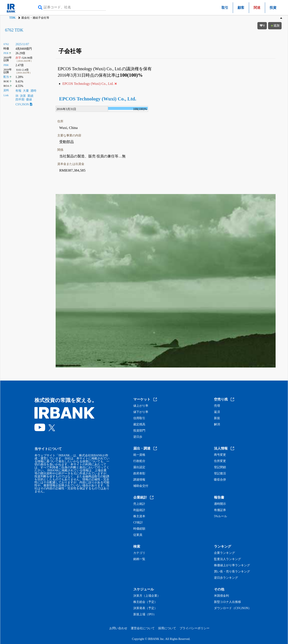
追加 (275, 26)
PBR (6, 65)
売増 (217, 406)
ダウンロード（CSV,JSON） (233, 608)
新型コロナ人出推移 (227, 602)
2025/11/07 (22, 44)
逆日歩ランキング (226, 578)
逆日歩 (138, 437)
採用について (167, 628)
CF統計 (138, 523)
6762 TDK (14, 30)
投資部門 (139, 431)
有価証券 (220, 510)
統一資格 (139, 455)
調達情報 (139, 480)
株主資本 (139, 516)
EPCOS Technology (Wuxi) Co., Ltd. (98, 99)
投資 (273, 8)
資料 (6, 90)
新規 (217, 418)
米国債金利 (221, 596)
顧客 (241, 8)
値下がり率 (141, 412)
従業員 (138, 535)
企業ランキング (224, 553)
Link (6, 95)
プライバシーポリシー (194, 628)
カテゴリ (139, 553)
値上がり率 (141, 406)
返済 (217, 412)
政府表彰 (139, 474)
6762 (6, 44)
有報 (18, 91)
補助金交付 (141, 486)
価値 (29, 99)
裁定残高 (139, 424)
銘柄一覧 (139, 559)
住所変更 (220, 461)
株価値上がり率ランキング (232, 565)
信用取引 (139, 418)
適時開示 (220, 504)
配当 (6, 77)
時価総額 (139, 529)
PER (6, 53)
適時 (33, 91)
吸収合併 (220, 480)
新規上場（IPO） (145, 614)
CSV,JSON (24, 104)
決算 (23, 96)
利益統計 (139, 510)
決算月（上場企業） (147, 596)
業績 (30, 96)
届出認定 (139, 467)
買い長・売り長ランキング (232, 572)
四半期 (20, 99)
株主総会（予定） (145, 602)
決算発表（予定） (145, 608)
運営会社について (143, 628)
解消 (217, 424)
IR (17, 96)
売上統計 (139, 504)
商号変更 (220, 455)
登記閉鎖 (220, 467)
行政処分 (139, 461)
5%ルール (220, 516)
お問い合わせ (118, 628)
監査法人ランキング (227, 559)
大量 (26, 91)
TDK (12, 18)
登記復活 (220, 474)
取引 (225, 8)
